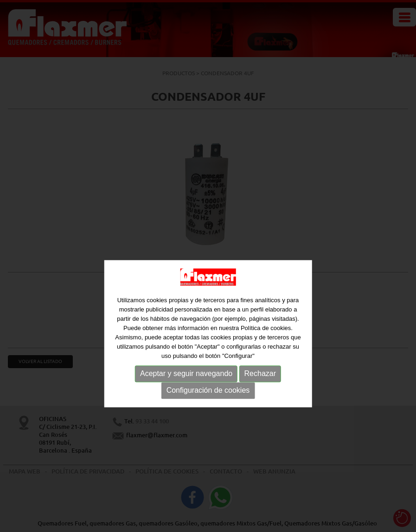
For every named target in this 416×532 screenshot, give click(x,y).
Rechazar (260, 392)
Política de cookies (266, 346)
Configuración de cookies (208, 408)
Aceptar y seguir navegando (186, 392)
